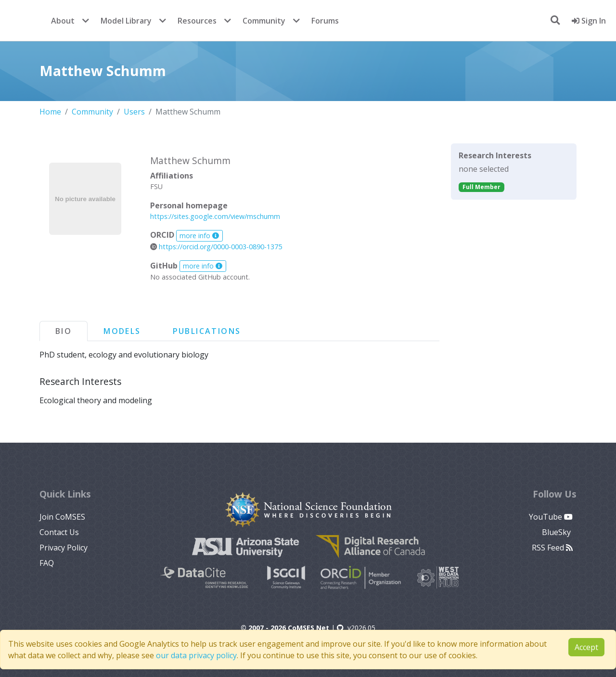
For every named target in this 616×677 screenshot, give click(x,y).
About (63, 21)
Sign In (589, 21)
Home (50, 112)
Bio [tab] (64, 331)
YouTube (551, 517)
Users (134, 112)
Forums (325, 21)
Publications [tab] (207, 331)
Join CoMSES (62, 517)
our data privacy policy (196, 655)
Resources (197, 21)
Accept (586, 647)
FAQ (47, 563)
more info (199, 236)
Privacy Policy (64, 548)
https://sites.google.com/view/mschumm (215, 216)
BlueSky (557, 532)
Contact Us (59, 532)
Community (264, 21)
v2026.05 (356, 628)
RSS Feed (552, 548)
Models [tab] (122, 331)
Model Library (126, 21)
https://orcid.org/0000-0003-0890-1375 (216, 247)
